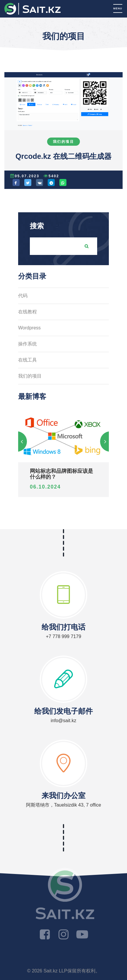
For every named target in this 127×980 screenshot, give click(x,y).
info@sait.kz (63, 721)
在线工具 (28, 360)
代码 (23, 296)
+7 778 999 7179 (64, 636)
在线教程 (28, 312)
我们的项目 (63, 142)
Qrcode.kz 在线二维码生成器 (63, 156)
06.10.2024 (45, 487)
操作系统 (28, 344)
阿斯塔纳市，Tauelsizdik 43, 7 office (64, 805)
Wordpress (29, 328)
